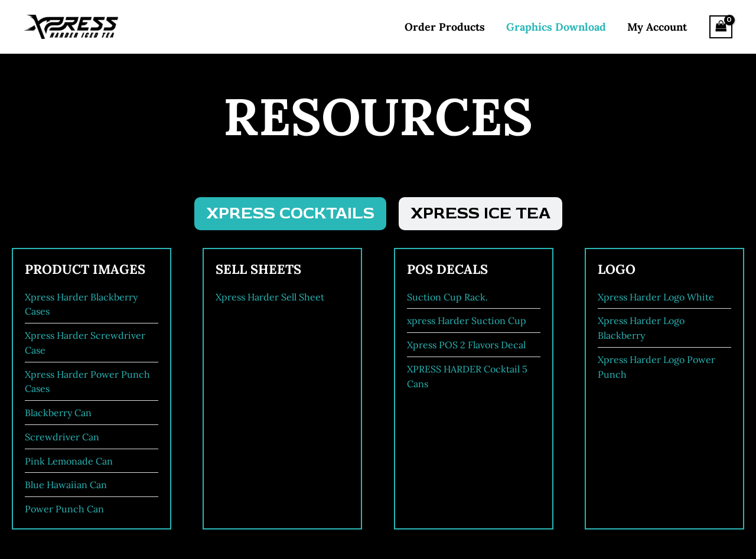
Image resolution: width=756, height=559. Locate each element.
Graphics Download (556, 27)
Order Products (445, 27)
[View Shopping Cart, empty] (721, 27)
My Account (657, 27)
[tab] (290, 214)
